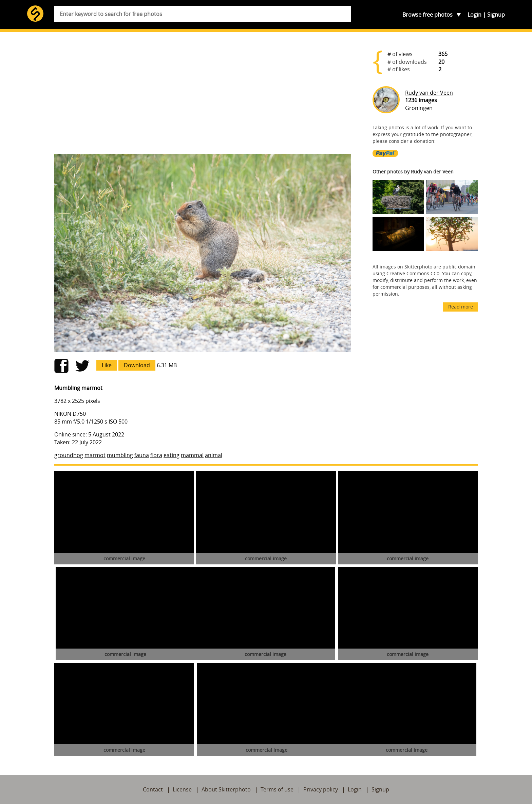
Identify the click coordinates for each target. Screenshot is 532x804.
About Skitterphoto (226, 789)
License (182, 789)
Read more (461, 307)
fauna (142, 455)
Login (474, 15)
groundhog (69, 455)
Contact (153, 789)
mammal (192, 455)
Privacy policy (321, 789)
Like (107, 365)
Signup (496, 15)
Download (137, 365)
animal (214, 455)
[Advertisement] (203, 96)
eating (172, 455)
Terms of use (277, 789)
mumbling (120, 455)
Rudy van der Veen (429, 93)
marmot (95, 455)
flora (156, 455)
